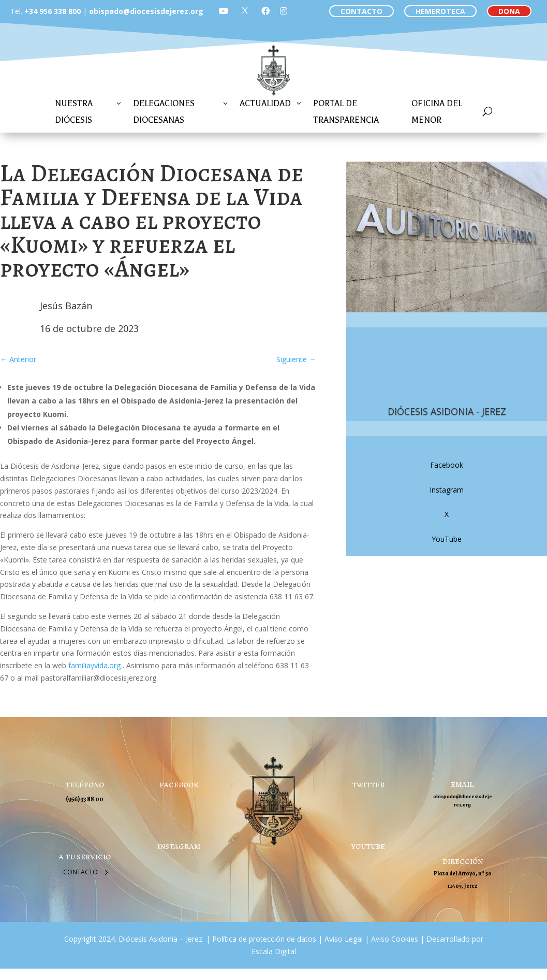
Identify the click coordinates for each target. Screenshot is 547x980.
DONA (509, 11)
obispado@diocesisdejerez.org (146, 11)
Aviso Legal (343, 939)
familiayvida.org (95, 665)
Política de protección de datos (264, 939)
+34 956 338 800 (53, 11)
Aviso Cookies (394, 939)
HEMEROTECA (440, 11)
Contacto (80, 872)
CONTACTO (361, 11)
